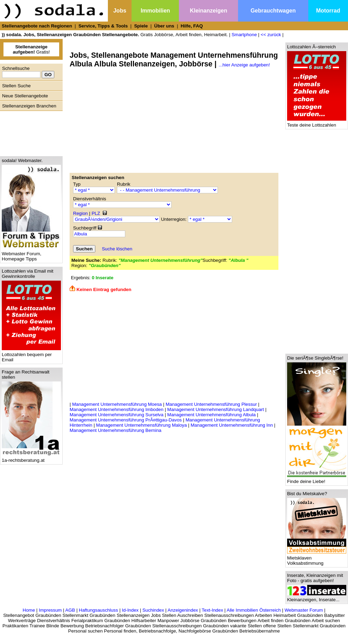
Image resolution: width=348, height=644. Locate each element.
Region (80, 213)
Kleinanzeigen (208, 11)
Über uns (164, 26)
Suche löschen (117, 249)
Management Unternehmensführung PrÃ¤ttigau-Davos (126, 420)
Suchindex (153, 610)
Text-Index (213, 610)
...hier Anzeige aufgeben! (244, 65)
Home (29, 610)
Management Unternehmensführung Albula (212, 415)
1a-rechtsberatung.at (31, 458)
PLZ (96, 213)
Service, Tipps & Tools (103, 26)
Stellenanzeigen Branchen (29, 106)
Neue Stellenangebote (25, 96)
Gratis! (31, 49)
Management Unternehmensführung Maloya (141, 425)
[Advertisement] (30, 132)
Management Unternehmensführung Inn (232, 425)
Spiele (141, 26)
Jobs (120, 11)
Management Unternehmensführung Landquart (216, 409)
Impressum (50, 610)
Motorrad (328, 11)
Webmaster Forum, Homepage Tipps (31, 254)
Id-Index (130, 610)
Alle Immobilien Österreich (254, 610)
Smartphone (244, 35)
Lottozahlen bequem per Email (31, 355)
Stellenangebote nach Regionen (37, 26)
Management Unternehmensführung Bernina (116, 430)
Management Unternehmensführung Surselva (117, 415)
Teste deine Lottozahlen (317, 123)
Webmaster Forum (304, 610)
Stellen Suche (16, 86)
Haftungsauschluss (99, 610)
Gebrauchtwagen (273, 11)
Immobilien (155, 11)
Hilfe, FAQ (192, 26)
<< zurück (271, 35)
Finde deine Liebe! (317, 479)
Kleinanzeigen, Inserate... (317, 598)
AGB (70, 610)
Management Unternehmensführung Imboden (117, 409)
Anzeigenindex (183, 610)
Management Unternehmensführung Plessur (211, 404)
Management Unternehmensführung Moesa (117, 404)
